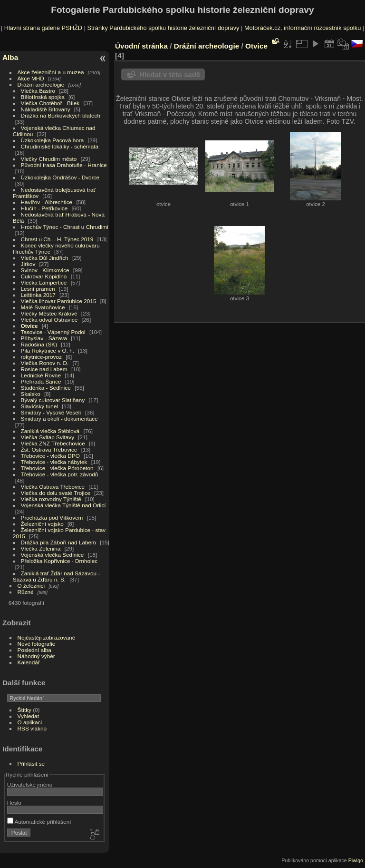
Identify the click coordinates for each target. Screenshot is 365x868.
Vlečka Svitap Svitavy (48, 437)
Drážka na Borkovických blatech (61, 115)
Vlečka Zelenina (41, 548)
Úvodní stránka (141, 46)
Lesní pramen (38, 289)
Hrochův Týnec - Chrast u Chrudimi (65, 227)
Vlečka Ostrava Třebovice (53, 487)
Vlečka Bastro (38, 91)
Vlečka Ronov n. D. (45, 363)
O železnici (31, 586)
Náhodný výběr (36, 656)
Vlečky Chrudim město (49, 159)
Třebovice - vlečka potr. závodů (60, 474)
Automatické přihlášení (39, 822)
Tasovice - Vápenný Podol (53, 332)
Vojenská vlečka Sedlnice (53, 555)
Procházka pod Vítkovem (52, 518)
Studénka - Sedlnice (46, 388)
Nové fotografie (37, 644)
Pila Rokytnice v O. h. (48, 350)
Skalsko (31, 394)
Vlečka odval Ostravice (49, 320)
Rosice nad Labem (44, 369)
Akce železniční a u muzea (51, 72)
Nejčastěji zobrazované (47, 637)
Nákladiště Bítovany (46, 109)
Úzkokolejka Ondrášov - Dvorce (60, 177)
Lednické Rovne (41, 375)
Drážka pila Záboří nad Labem (58, 542)
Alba (10, 57)
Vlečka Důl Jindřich (45, 258)
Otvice (29, 326)
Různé (26, 592)
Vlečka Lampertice (44, 282)
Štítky (24, 710)
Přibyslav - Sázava (44, 338)
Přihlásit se (31, 764)
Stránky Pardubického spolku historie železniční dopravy (163, 28)
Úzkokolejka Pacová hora (53, 140)
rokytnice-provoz (41, 357)
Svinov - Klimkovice (45, 270)
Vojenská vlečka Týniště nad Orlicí (63, 505)
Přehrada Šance (41, 381)
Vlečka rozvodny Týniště (51, 499)
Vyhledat (28, 716)
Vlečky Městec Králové (49, 313)
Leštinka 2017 (38, 295)
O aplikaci (30, 722)
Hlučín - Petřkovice (44, 208)
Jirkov (28, 264)
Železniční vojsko (43, 524)
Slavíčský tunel (39, 406)
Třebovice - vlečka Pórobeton (57, 468)
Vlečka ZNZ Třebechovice (53, 443)
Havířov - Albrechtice (47, 202)
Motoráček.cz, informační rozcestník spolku (303, 28)
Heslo (14, 803)
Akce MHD (31, 78)
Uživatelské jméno (30, 784)
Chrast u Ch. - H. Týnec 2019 (57, 239)
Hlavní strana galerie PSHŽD (43, 28)
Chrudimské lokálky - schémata (60, 146)
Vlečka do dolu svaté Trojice (56, 493)
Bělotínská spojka (43, 97)
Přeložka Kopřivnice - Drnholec (59, 561)
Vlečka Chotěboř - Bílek (50, 103)
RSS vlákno (32, 728)
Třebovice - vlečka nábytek (54, 462)
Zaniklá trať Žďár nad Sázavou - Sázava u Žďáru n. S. (56, 576)
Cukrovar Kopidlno (44, 276)
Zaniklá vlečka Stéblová (50, 431)
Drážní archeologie (41, 84)
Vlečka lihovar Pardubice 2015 (59, 301)
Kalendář (29, 662)
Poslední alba (34, 650)
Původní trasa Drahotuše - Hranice (64, 165)
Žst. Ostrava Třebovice (49, 449)
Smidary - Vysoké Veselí (51, 412)
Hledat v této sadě (170, 74)
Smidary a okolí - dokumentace (59, 419)
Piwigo (356, 860)
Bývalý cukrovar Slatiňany (53, 400)
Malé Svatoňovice (43, 307)
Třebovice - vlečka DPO (50, 456)
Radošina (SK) (39, 344)
